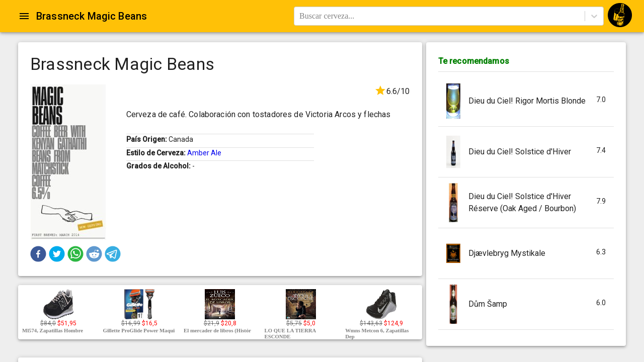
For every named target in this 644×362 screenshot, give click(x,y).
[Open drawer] (24, 16)
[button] (38, 254)
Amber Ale (204, 153)
